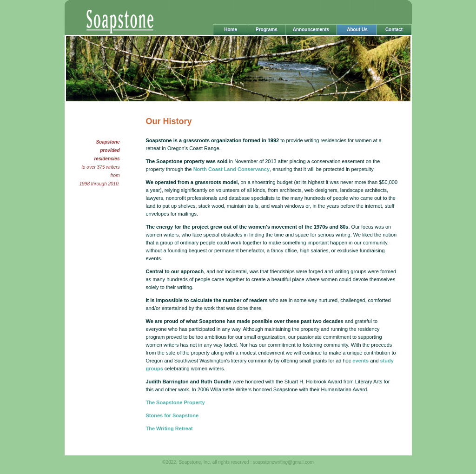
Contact (394, 30)
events (360, 361)
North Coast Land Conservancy (231, 169)
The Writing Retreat (169, 428)
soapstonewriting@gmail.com (283, 462)
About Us (357, 30)
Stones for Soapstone (172, 415)
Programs (267, 30)
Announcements (311, 30)
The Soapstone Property (175, 402)
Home (231, 30)
